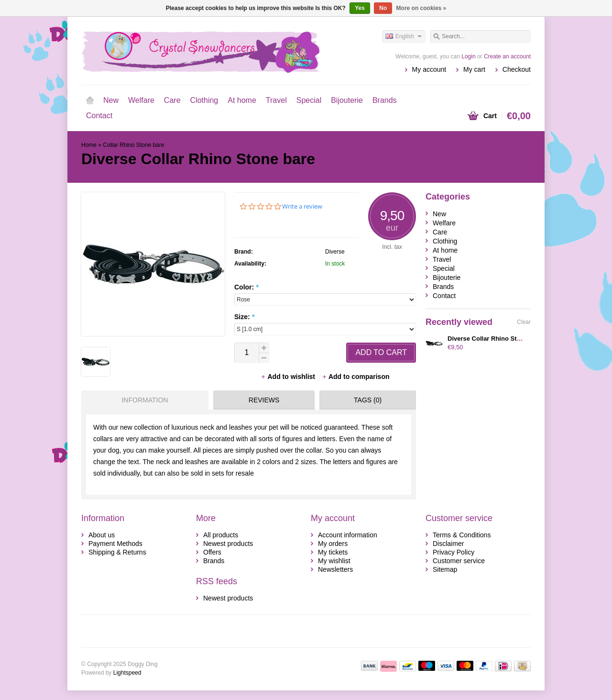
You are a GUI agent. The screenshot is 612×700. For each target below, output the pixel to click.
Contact (99, 116)
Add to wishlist (289, 377)
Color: (246, 287)
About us (102, 535)
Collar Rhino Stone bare (133, 145)
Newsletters (335, 569)
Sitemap (445, 569)
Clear (524, 322)
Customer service (459, 561)
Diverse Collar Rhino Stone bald (495, 339)
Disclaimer (448, 544)
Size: (244, 317)
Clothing (204, 100)
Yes (360, 8)
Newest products (228, 544)
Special (309, 100)
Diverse (335, 252)
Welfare (141, 100)
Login (468, 56)
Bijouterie (347, 100)
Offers (212, 552)
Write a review (302, 206)
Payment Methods (115, 544)
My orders (333, 544)
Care (172, 100)
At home (242, 100)
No (383, 8)
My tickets (333, 552)
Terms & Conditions (462, 535)
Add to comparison (356, 377)
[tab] (142, 400)
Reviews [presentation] (264, 400)
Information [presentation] (145, 400)
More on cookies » (421, 8)
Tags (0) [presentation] (368, 400)
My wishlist (334, 561)
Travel (276, 100)
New (111, 100)
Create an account (507, 56)
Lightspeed (127, 673)
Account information (348, 535)
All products (221, 535)
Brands (385, 100)
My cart (474, 69)
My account (429, 69)
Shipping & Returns (117, 552)
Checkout (517, 69)
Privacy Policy (454, 552)
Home (90, 100)
